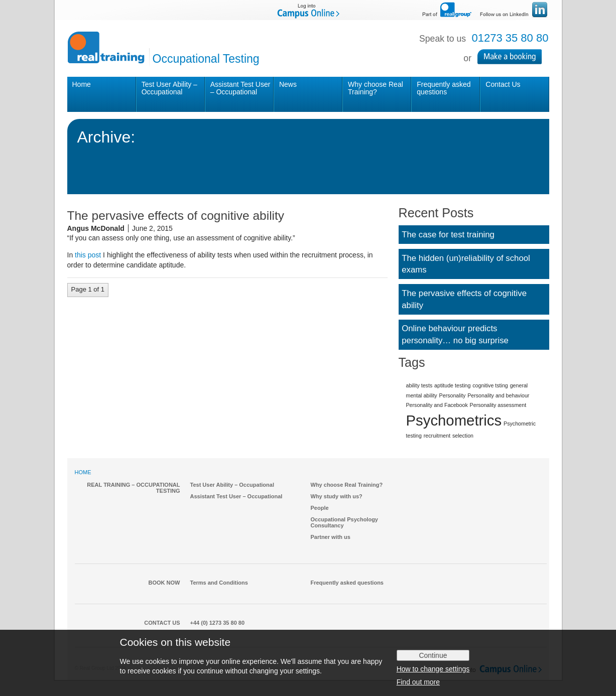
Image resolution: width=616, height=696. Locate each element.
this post (88, 255)
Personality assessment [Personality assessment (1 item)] (498, 405)
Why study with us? (337, 496)
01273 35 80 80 (510, 38)
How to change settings (433, 669)
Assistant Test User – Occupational (240, 88)
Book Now (164, 583)
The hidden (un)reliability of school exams (466, 264)
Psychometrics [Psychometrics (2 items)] (454, 420)
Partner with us (331, 537)
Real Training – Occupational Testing (133, 488)
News (288, 84)
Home (82, 84)
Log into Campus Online (308, 10)
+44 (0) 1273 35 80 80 (218, 623)
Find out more (418, 682)
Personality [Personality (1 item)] (453, 395)
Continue (433, 655)
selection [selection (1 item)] (463, 436)
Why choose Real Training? (376, 88)
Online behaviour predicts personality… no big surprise (455, 334)
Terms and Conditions (219, 583)
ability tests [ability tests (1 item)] (419, 385)
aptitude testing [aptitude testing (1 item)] (452, 385)
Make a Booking (513, 57)
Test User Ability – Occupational (169, 88)
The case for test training (448, 235)
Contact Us (503, 84)
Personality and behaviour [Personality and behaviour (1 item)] (498, 395)
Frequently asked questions (444, 88)
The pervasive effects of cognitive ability (464, 299)
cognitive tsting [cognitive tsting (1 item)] (490, 385)
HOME (83, 472)
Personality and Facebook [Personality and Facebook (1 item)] (437, 405)
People (320, 508)
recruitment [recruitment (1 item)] (437, 436)
